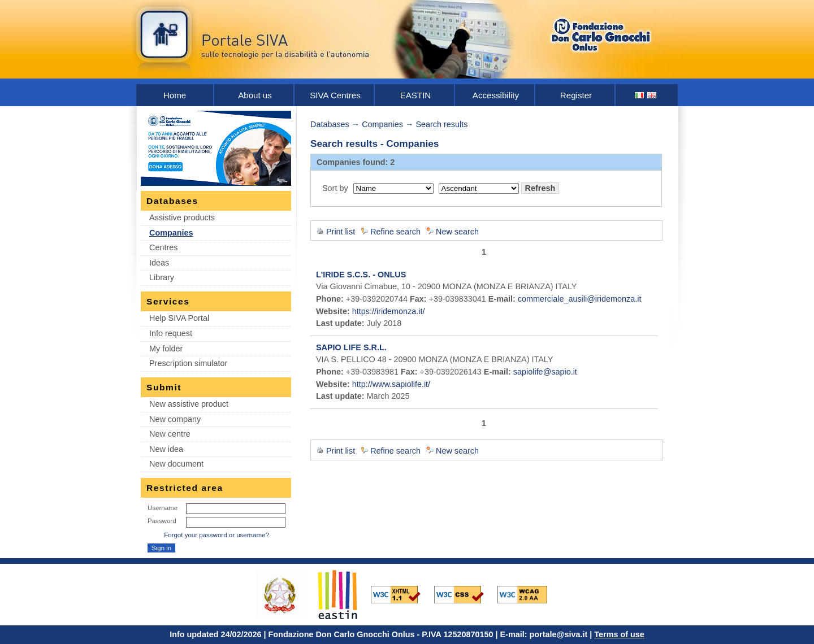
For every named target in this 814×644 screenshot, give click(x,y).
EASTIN (416, 95)
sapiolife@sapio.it (545, 372)
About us (255, 95)
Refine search (395, 232)
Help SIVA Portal (179, 318)
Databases (330, 124)
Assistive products (182, 217)
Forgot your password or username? (217, 535)
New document (176, 464)
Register (576, 95)
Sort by (335, 188)
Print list (341, 232)
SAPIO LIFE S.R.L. (351, 347)
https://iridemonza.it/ (389, 311)
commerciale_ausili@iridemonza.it (580, 299)
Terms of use (619, 634)
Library (162, 277)
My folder (166, 349)
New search (457, 232)
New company (175, 419)
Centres (163, 247)
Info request (171, 333)
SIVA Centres (335, 95)
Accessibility (496, 95)
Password (162, 521)
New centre (170, 434)
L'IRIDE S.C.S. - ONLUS (361, 275)
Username (163, 508)
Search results (441, 124)
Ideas (159, 263)
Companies (171, 233)
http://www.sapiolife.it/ (391, 384)
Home (175, 95)
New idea (166, 449)
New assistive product (189, 404)
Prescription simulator (188, 363)
